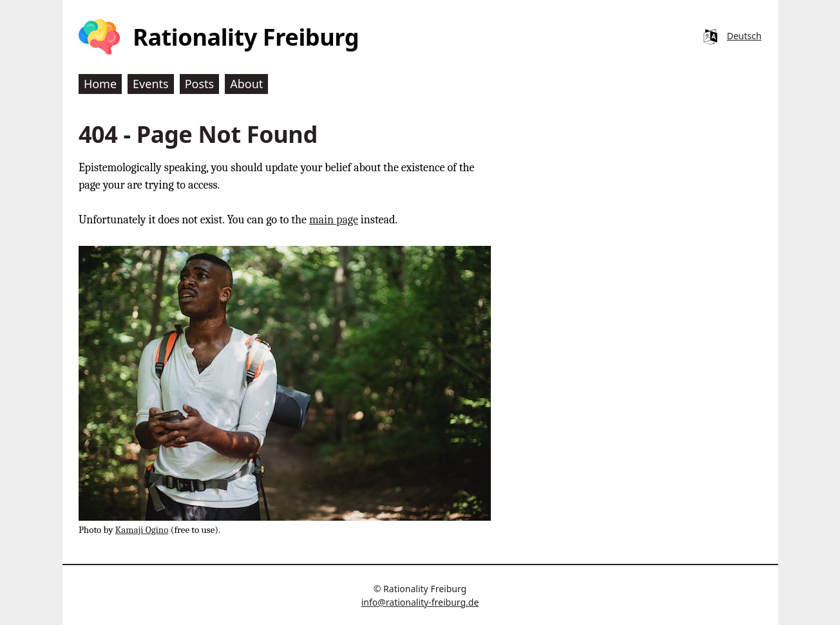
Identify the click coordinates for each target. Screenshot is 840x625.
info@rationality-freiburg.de (420, 602)
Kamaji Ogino (142, 530)
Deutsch (744, 36)
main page (334, 220)
